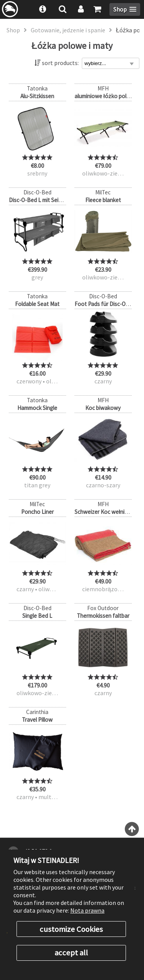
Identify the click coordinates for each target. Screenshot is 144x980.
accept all (71, 953)
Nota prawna (87, 910)
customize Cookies (71, 929)
